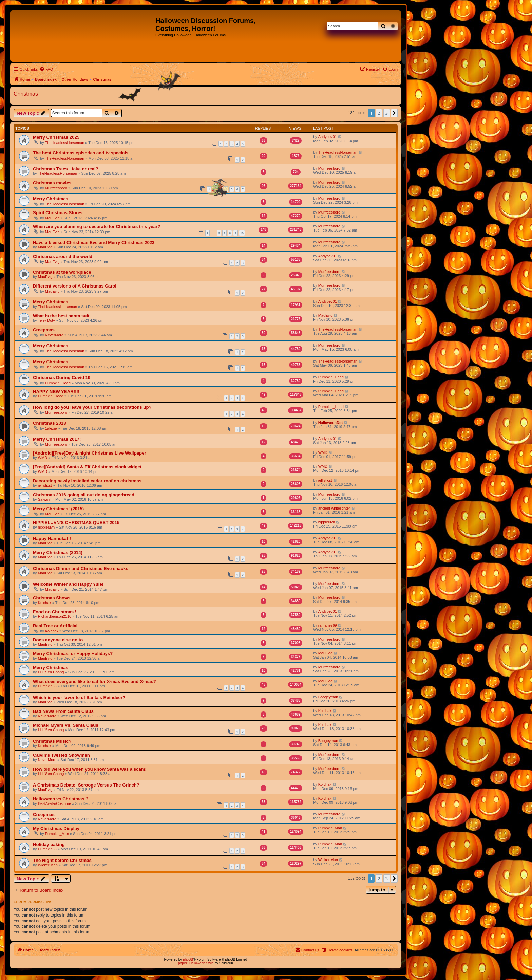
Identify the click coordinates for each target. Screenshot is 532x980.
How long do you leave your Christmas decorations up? (92, 407)
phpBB (188, 959)
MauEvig (52, 218)
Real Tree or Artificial (55, 626)
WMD (43, 458)
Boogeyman (328, 697)
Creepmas (44, 330)
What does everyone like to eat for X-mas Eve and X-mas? (94, 681)
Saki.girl (45, 499)
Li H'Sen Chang (51, 672)
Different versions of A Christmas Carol (75, 286)
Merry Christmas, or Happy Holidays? (73, 654)
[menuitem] (46, 69)
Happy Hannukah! (52, 539)
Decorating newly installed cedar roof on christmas (87, 481)
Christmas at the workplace (62, 272)
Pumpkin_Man (57, 834)
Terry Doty (46, 320)
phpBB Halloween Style (196, 963)
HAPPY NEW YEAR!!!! (56, 392)
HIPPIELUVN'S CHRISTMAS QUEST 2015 (76, 523)
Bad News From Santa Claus (63, 711)
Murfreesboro (329, 168)
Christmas (26, 94)
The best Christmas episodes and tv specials (81, 153)
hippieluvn (46, 527)
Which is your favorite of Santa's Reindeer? (79, 697)
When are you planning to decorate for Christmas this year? (97, 227)
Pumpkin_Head (58, 383)
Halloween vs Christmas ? (61, 799)
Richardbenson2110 (55, 616)
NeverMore (54, 335)
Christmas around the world (63, 256)
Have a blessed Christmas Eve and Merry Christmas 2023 (94, 243)
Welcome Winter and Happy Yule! (68, 584)
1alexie (51, 428)
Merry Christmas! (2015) (58, 509)
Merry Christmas (51, 199)
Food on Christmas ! (55, 612)
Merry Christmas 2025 (56, 137)
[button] (394, 113)
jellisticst (45, 485)
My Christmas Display (56, 828)
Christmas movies (52, 183)
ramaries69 (328, 625)
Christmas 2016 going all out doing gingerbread (84, 495)
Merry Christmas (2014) (58, 552)
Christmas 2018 (50, 423)
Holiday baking (49, 844)
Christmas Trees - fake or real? (66, 169)
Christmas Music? (52, 741)
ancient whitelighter (334, 508)
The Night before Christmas (62, 860)
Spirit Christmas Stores (58, 213)
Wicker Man (48, 865)
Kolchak (45, 603)
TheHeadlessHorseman (65, 143)
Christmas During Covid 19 (62, 378)
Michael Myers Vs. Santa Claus (66, 725)
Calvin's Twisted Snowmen (61, 755)
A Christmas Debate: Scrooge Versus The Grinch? (86, 785)
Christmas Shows (52, 598)
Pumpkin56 (47, 686)
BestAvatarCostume (55, 803)
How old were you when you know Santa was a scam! (90, 769)
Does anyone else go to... (60, 640)
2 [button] (379, 113)
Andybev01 (328, 137)
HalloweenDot (331, 423)
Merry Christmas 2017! (57, 439)
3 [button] (387, 113)
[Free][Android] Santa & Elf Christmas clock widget (87, 467)
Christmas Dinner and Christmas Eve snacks (81, 568)
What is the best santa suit (61, 316)
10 (242, 233)
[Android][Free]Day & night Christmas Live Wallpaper (90, 453)
